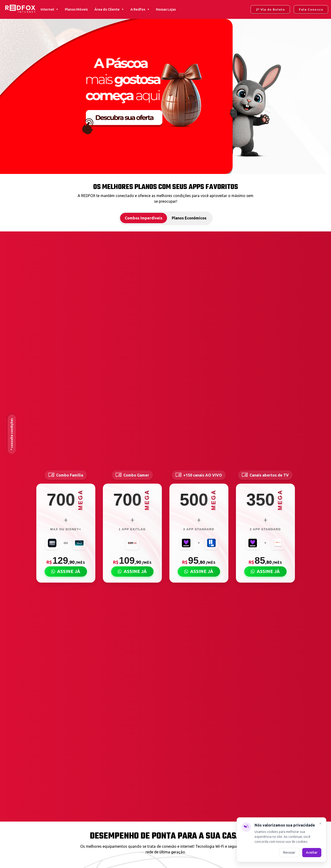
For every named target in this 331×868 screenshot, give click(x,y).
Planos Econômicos (189, 218)
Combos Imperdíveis (144, 218)
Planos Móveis (76, 9)
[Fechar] (320, 824)
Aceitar (312, 852)
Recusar (289, 852)
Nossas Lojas (166, 9)
